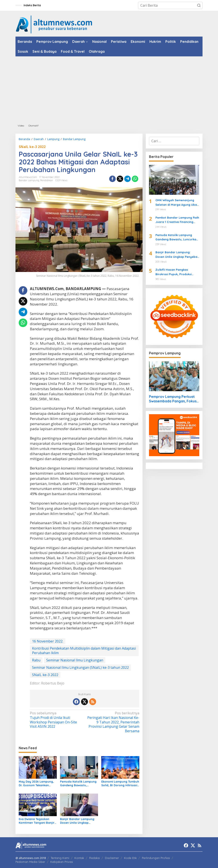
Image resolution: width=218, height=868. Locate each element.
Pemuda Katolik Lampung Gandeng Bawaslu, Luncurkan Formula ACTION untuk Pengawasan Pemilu (78, 783)
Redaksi (94, 858)
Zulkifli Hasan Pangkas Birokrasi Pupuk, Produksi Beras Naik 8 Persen (173, 272)
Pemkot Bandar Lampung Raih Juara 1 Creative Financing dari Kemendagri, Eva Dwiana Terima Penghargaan (177, 220)
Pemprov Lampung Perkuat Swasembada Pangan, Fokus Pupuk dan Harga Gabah (173, 399)
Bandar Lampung (29, 180)
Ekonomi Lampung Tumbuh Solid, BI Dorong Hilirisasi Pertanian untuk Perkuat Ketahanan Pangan (120, 783)
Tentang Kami (60, 858)
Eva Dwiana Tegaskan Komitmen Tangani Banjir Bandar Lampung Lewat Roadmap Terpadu (37, 821)
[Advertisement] (109, 89)
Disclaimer (112, 858)
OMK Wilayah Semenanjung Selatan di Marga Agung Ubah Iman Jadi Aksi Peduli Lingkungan (177, 203)
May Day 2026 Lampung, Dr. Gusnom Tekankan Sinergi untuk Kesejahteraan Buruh (36, 783)
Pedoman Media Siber (30, 862)
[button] (199, 5)
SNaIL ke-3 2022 (32, 147)
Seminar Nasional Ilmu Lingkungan (75, 660)
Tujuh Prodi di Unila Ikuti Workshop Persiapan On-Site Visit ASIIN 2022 (56, 720)
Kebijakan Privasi (62, 862)
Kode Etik (130, 858)
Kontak (79, 858)
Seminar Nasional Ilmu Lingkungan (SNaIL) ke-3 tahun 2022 (80, 667)
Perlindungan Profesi (156, 858)
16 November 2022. (48, 641)
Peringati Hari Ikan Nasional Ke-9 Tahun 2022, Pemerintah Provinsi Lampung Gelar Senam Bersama (113, 722)
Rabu (36, 660)
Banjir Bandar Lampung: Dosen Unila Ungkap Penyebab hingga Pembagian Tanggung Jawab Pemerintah (77, 821)
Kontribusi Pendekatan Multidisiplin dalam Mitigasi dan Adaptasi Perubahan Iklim (84, 651)
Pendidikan (47, 180)
